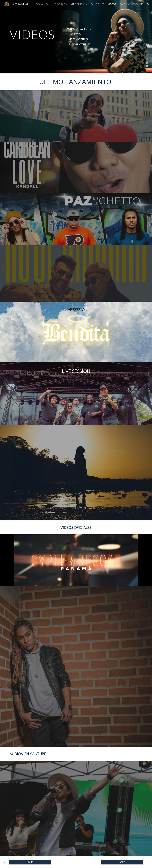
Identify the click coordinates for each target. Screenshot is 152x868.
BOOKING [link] (138, 4)
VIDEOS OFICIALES (78, 39)
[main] (36, 34)
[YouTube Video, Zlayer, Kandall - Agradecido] (111, 685)
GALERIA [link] (124, 4)
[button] (149, 4)
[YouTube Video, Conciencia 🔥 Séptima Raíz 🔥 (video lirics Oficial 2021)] (41, 725)
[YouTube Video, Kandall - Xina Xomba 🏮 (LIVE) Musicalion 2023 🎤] (122, 450)
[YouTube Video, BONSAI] (30, 786)
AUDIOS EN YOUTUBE (79, 44)
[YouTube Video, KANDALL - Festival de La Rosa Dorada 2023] (30, 450)
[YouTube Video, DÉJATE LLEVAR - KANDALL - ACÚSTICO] (122, 831)
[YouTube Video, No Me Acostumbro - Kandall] (76, 786)
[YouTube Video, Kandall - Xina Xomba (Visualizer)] (41, 645)
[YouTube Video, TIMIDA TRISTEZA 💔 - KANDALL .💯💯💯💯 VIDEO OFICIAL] (111, 646)
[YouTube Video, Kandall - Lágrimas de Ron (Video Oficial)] (41, 606)
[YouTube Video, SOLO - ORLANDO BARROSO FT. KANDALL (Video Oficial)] (41, 685)
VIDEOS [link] (112, 4)
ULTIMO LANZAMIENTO (79, 29)
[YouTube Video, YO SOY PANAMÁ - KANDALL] (76, 450)
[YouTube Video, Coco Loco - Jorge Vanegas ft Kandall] (30, 831)
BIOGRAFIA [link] (61, 4)
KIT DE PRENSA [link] (79, 4)
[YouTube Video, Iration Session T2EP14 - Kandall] (122, 496)
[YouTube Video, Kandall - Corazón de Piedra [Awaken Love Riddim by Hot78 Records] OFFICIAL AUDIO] (122, 786)
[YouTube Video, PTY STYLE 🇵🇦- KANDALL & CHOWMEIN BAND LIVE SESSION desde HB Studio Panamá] (76, 399)
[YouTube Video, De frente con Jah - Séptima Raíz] (111, 725)
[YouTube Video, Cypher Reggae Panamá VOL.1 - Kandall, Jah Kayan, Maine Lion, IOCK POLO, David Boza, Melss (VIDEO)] (76, 560)
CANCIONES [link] (97, 4)
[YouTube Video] (111, 168)
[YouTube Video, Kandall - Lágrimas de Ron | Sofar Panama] (76, 496)
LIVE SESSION (76, 34)
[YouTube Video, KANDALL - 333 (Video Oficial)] (41, 116)
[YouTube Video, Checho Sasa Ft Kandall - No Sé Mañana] (76, 273)
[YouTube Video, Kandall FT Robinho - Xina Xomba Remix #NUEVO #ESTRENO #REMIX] (76, 831)
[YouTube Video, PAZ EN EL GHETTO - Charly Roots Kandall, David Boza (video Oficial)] (76, 219)
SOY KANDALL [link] (43, 4)
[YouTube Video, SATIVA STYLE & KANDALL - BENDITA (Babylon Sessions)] (76, 336)
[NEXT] (122, 862)
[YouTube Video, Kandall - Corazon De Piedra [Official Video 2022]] (111, 607)
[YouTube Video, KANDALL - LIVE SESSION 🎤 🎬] (30, 496)
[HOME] (30, 862)
